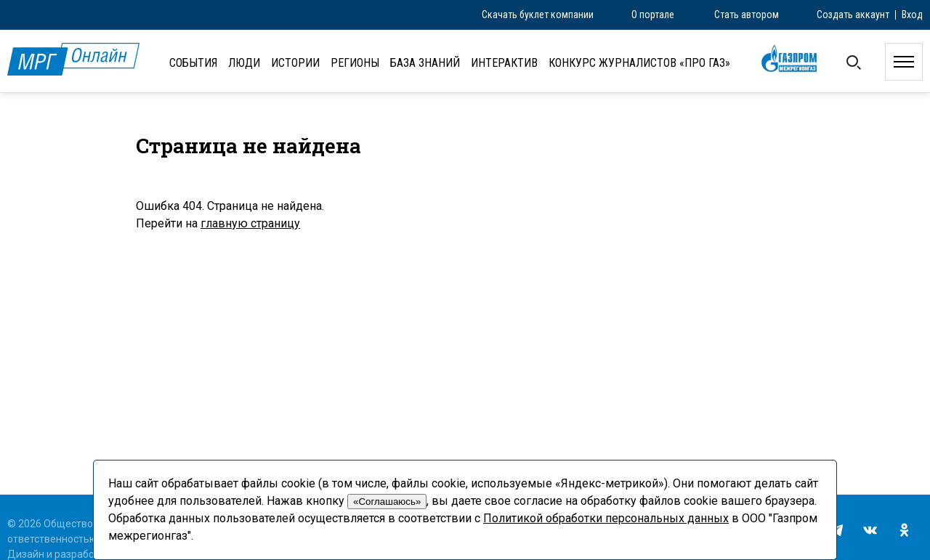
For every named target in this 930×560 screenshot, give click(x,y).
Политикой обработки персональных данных (606, 518)
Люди (244, 63)
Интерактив (504, 63)
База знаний (425, 63)
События (193, 63)
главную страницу (250, 223)
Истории (295, 63)
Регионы (355, 63)
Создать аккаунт (853, 15)
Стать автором (747, 15)
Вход (912, 15)
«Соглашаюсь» (387, 502)
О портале (653, 15)
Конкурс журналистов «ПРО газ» (639, 63)
